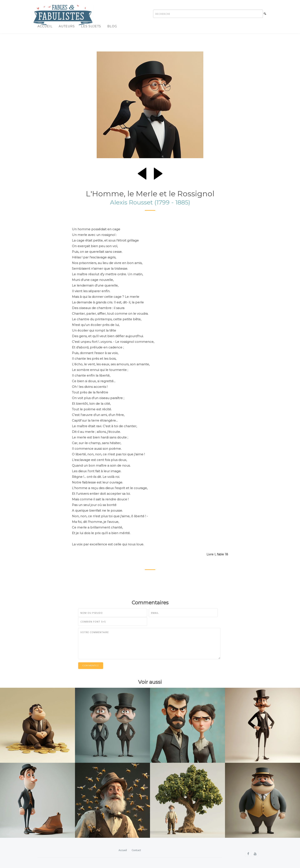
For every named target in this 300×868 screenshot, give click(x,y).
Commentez (91, 666)
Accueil (45, 26)
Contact (136, 850)
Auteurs (67, 26)
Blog (112, 26)
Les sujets (91, 26)
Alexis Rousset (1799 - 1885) (150, 202)
